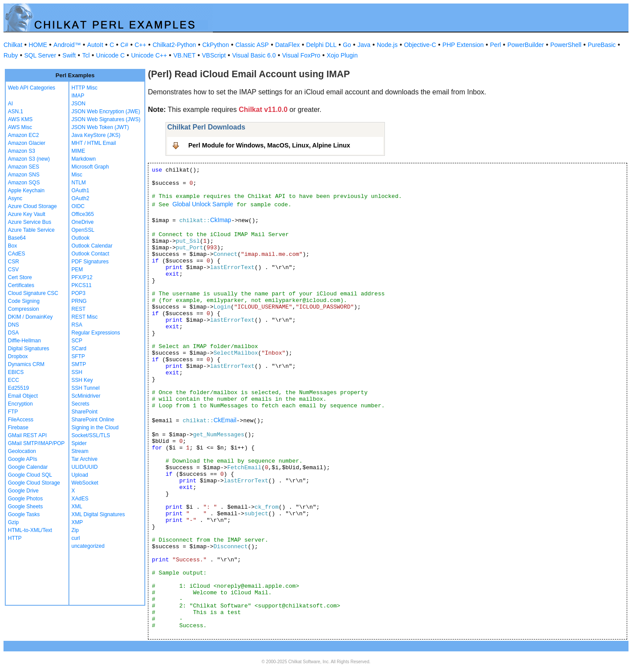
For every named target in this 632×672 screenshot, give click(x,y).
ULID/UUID (85, 467)
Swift (69, 55)
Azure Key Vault (27, 214)
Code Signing (24, 301)
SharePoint (84, 412)
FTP (13, 412)
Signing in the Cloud (95, 428)
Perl (496, 45)
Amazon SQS (24, 183)
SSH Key (82, 380)
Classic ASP (252, 45)
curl (76, 538)
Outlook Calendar (92, 246)
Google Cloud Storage (34, 483)
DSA (13, 333)
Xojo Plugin (342, 55)
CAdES (16, 254)
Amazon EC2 (23, 135)
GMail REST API (27, 435)
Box (13, 246)
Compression (23, 309)
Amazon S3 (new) (29, 159)
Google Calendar (28, 467)
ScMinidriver (86, 396)
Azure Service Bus (30, 222)
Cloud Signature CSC (33, 293)
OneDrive (83, 222)
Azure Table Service (31, 230)
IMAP (78, 96)
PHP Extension (463, 45)
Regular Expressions (96, 333)
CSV (13, 270)
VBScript (214, 55)
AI (10, 104)
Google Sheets (25, 507)
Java (364, 45)
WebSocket (85, 483)
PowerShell (566, 45)
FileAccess (21, 420)
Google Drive (23, 491)
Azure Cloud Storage (32, 206)
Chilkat (13, 45)
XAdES (80, 499)
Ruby (11, 55)
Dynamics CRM (26, 364)
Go (347, 45)
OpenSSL (83, 230)
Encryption (20, 404)
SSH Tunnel (86, 388)
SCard (79, 349)
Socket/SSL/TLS (91, 435)
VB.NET (185, 55)
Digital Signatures (29, 349)
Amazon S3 (22, 151)
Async (15, 198)
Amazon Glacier (27, 143)
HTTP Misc (84, 88)
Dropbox (18, 356)
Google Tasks (24, 514)
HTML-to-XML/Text (30, 530)
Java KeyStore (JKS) (96, 135)
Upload (80, 475)
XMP (77, 522)
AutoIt (95, 45)
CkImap (221, 220)
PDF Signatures (90, 262)
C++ (140, 45)
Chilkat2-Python (174, 45)
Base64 (17, 238)
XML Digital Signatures (98, 514)
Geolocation (22, 451)
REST (79, 309)
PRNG (79, 301)
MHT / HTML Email (94, 143)
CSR (13, 262)
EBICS (16, 372)
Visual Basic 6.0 (254, 55)
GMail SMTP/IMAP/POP (36, 443)
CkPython (216, 45)
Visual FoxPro (301, 55)
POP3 (79, 293)
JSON (79, 104)
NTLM (79, 183)
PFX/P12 (82, 277)
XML (77, 507)
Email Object (23, 396)
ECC (13, 380)
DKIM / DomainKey (30, 317)
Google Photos (25, 499)
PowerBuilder (526, 45)
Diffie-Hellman (24, 341)
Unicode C (110, 55)
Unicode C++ (149, 55)
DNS (13, 325)
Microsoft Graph (90, 167)
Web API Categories (32, 88)
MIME (78, 151)
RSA (77, 325)
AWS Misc (20, 127)
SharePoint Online (93, 420)
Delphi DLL (321, 45)
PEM (77, 270)
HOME (38, 45)
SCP (77, 341)
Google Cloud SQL (30, 475)
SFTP (78, 356)
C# (124, 45)
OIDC (78, 206)
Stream (80, 451)
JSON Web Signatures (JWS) (106, 119)
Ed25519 (18, 388)
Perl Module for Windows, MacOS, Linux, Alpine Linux (269, 145)
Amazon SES (23, 167)
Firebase (18, 428)
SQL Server (40, 55)
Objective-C (420, 45)
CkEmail (225, 420)
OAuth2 (81, 198)
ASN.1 (16, 111)
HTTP (15, 538)
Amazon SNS (24, 175)
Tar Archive (84, 459)
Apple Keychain (26, 190)
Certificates (21, 285)
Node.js (387, 45)
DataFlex (287, 45)
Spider (79, 443)
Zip (75, 530)
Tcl (86, 55)
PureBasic (602, 45)
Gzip (13, 522)
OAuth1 (81, 190)
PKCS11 (82, 285)
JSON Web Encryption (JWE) (106, 111)
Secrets (81, 404)
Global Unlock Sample (203, 204)
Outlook (81, 238)
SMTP (79, 364)
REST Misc (85, 317)
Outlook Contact (90, 254)
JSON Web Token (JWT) (100, 127)
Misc (77, 175)
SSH (77, 372)
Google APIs (23, 459)
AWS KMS (20, 119)
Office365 (83, 214)
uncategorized (88, 546)
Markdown (84, 159)
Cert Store (20, 277)
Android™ (67, 45)
